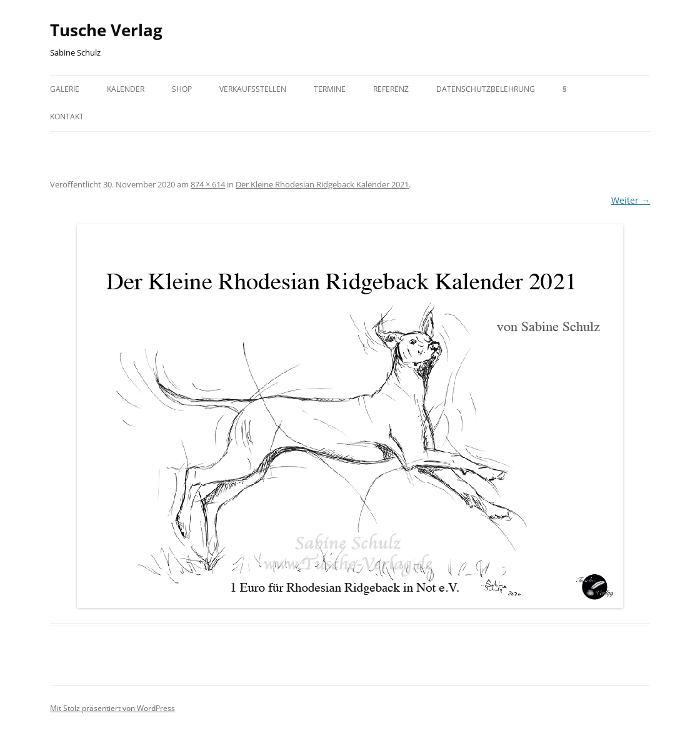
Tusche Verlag (106, 30)
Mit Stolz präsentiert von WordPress (112, 708)
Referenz (391, 89)
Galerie (65, 89)
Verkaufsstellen (253, 89)
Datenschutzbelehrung (486, 89)
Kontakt (67, 117)
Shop (182, 89)
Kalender (126, 89)
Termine (330, 89)
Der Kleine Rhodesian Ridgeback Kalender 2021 (322, 184)
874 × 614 (208, 184)
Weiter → (631, 200)
